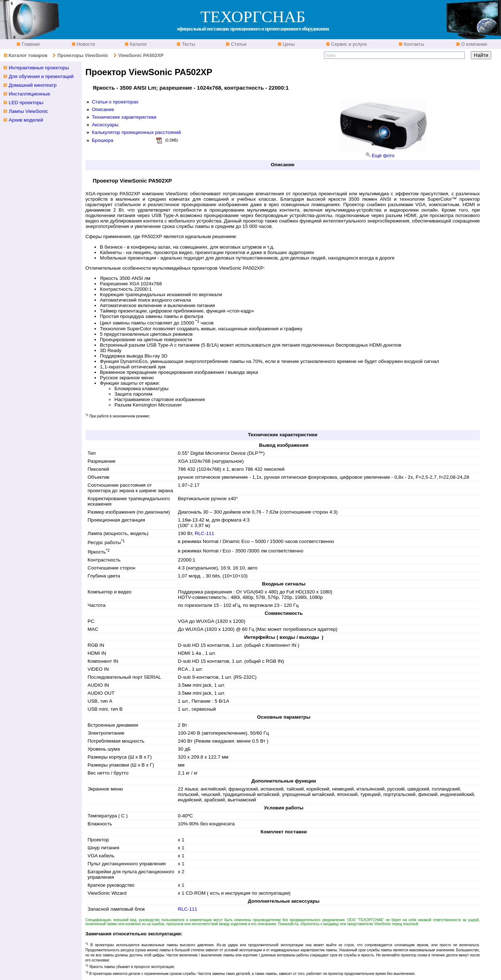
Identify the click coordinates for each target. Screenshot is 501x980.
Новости (85, 44)
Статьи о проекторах (115, 102)
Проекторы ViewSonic (83, 55)
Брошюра (103, 140)
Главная (30, 44)
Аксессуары (105, 125)
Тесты (188, 44)
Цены (288, 44)
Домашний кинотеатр (33, 85)
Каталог (138, 44)
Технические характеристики (124, 117)
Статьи (238, 44)
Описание (103, 109)
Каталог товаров (28, 55)
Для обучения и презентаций (41, 76)
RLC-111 (204, 533)
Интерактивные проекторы (39, 68)
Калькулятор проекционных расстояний (136, 132)
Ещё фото (383, 156)
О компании (474, 44)
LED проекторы (26, 103)
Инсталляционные (29, 94)
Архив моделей (26, 120)
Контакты (413, 44)
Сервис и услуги (348, 44)
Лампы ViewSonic (28, 111)
